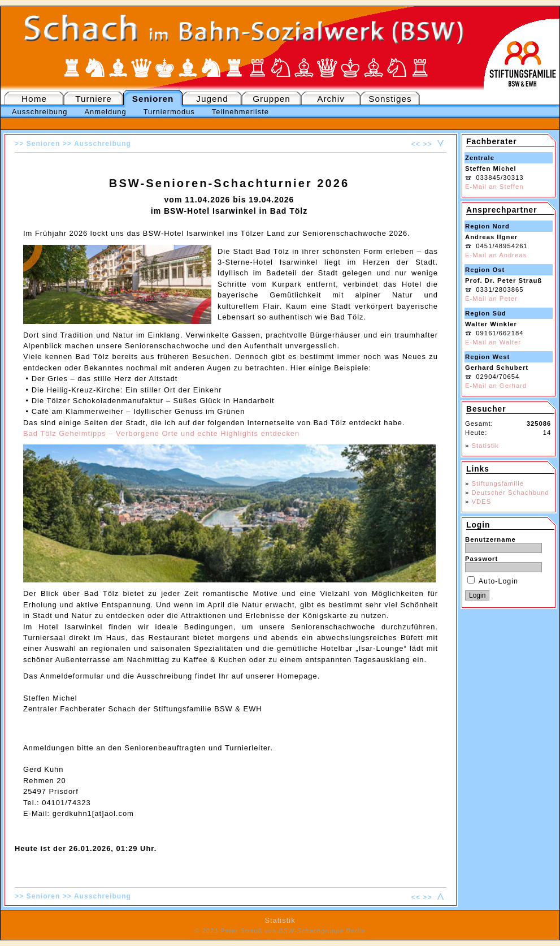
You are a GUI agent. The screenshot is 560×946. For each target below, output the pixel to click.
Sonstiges (390, 99)
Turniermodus (169, 112)
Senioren (153, 99)
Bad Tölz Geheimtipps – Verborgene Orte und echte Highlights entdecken (161, 433)
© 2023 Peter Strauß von (280, 931)
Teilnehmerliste (240, 112)
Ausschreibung (40, 112)
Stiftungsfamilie (498, 483)
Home (34, 99)
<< (416, 144)
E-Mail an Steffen (494, 187)
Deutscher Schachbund (510, 493)
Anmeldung (105, 112)
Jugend (212, 99)
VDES (481, 502)
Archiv (331, 99)
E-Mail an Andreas (496, 255)
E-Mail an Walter (493, 342)
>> (427, 144)
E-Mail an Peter (491, 299)
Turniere (94, 99)
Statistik (485, 446)
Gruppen (272, 99)
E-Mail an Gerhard (496, 386)
